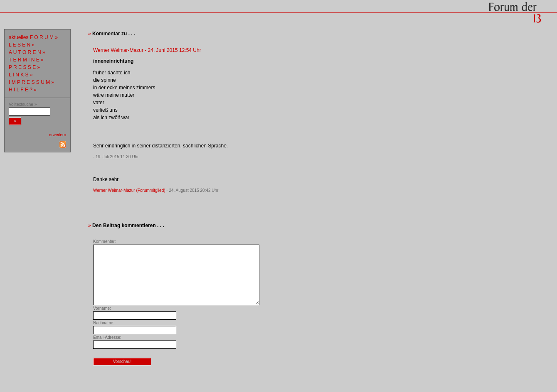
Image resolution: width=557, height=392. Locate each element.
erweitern (58, 135)
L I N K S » (21, 75)
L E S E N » (22, 45)
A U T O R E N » (27, 52)
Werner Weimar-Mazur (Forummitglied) (129, 190)
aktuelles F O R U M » (33, 37)
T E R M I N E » (26, 60)
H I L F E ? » (23, 90)
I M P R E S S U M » (31, 82)
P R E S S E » (24, 67)
